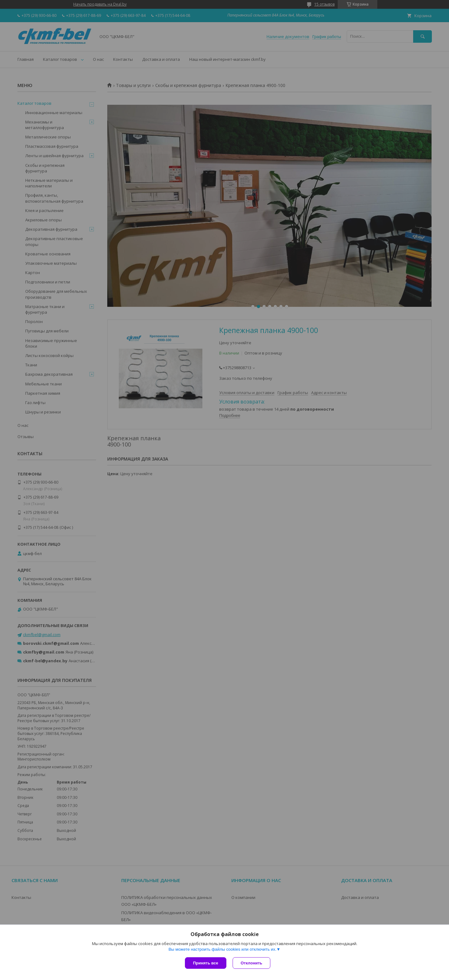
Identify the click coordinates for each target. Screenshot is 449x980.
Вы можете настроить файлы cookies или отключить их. (222, 949)
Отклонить (251, 963)
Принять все (206, 963)
